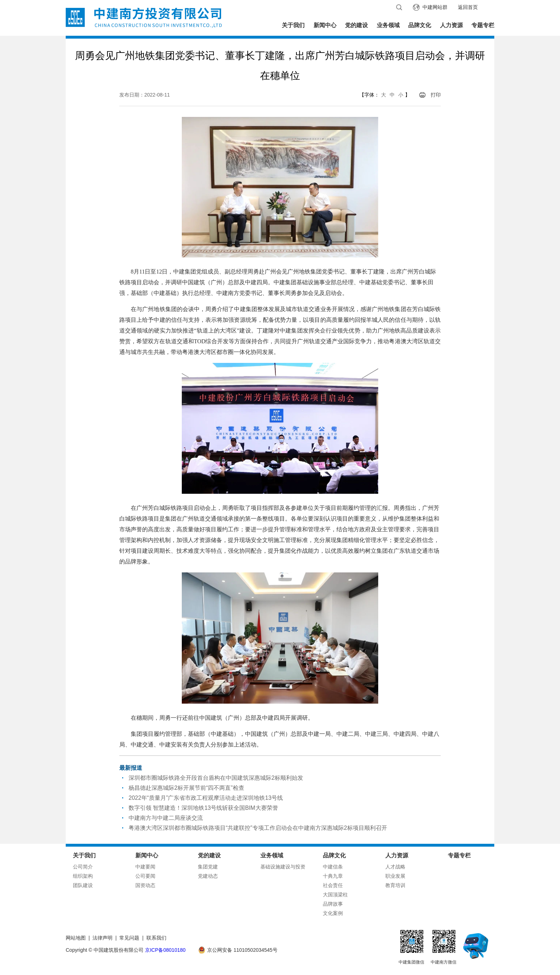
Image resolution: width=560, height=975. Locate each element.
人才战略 (395, 867)
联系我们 (156, 938)
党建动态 (208, 876)
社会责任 (333, 885)
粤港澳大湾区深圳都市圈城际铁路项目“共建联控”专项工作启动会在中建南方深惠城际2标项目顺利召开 (258, 828)
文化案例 (333, 913)
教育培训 (395, 885)
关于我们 (293, 25)
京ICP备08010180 (165, 950)
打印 (436, 95)
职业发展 (395, 876)
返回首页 (468, 7)
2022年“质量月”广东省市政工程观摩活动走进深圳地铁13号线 (206, 798)
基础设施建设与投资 (283, 867)
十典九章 (333, 876)
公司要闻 (145, 876)
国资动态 (145, 885)
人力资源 (451, 25)
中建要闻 (145, 867)
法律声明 (102, 938)
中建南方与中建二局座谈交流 (166, 818)
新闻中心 (325, 25)
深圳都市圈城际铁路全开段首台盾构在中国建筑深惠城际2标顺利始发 (216, 778)
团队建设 (83, 885)
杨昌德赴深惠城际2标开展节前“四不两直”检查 (186, 788)
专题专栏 (483, 25)
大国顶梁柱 (335, 895)
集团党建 (208, 867)
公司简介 (83, 867)
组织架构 (83, 876)
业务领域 (388, 25)
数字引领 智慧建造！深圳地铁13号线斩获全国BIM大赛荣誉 (203, 808)
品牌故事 (333, 904)
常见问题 (129, 938)
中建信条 (333, 867)
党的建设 (356, 25)
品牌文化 (420, 25)
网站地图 (76, 938)
